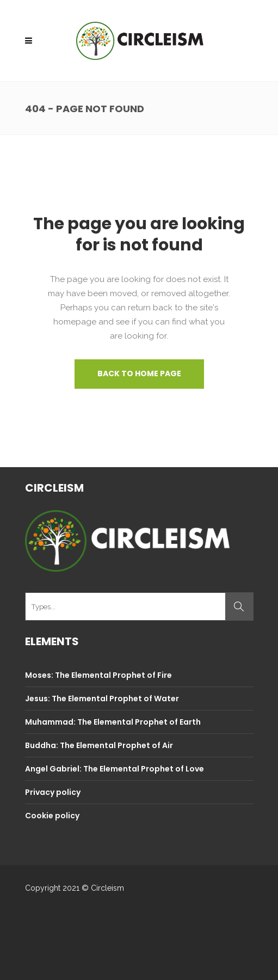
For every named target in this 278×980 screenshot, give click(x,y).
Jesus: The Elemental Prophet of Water (102, 699)
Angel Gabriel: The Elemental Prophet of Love (115, 769)
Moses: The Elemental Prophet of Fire (98, 675)
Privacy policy (53, 792)
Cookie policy (52, 816)
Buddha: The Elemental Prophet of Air (99, 745)
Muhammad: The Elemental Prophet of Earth (113, 722)
